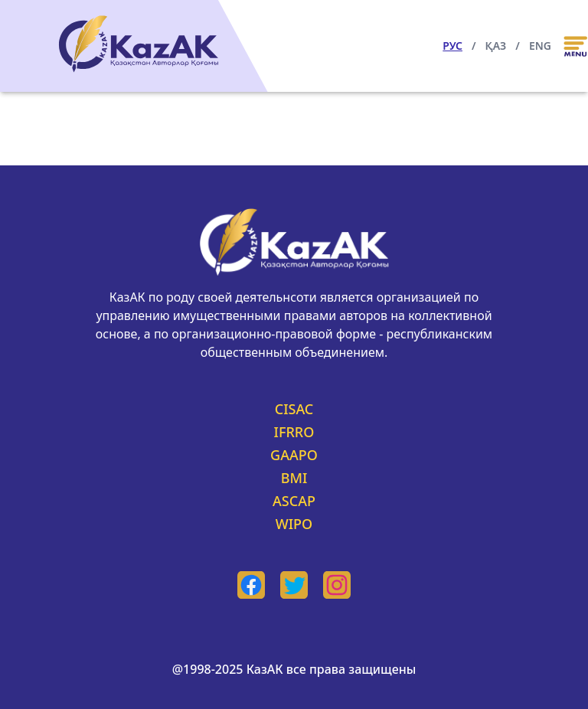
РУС (452, 46)
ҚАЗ (496, 46)
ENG (540, 46)
